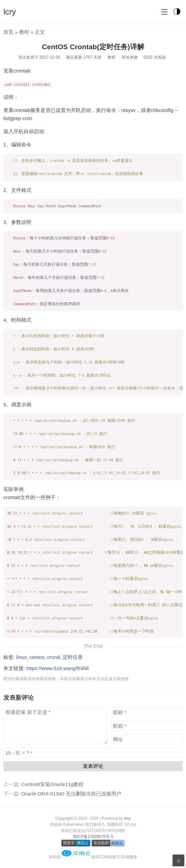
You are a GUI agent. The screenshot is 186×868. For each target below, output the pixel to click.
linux (21, 657)
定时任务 (73, 657)
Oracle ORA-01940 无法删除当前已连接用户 (71, 794)
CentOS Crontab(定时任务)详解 (93, 47)
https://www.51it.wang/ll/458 (57, 668)
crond (54, 657)
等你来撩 (130, 57)
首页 (8, 32)
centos (37, 657)
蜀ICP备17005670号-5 (93, 837)
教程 (24, 32)
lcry (10, 12)
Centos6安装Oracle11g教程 (52, 784)
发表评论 (93, 766)
